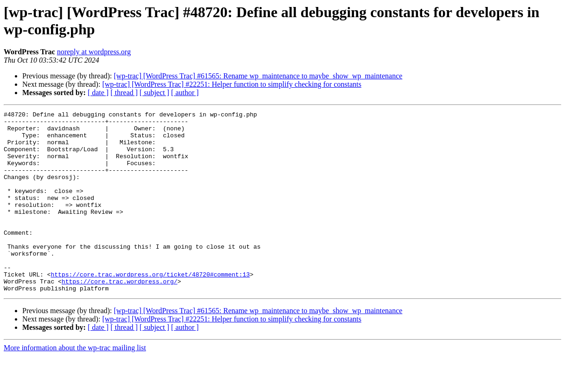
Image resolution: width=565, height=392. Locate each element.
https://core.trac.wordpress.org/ (120, 316)
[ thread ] (124, 93)
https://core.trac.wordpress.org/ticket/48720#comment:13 (150, 308)
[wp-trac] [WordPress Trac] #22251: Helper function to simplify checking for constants (232, 84)
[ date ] (98, 93)
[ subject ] (154, 93)
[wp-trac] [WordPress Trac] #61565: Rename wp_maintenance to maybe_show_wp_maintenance (258, 76)
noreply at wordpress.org (94, 52)
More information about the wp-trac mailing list (75, 384)
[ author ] (185, 93)
